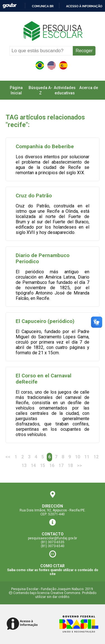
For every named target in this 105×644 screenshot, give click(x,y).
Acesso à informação (84, 6)
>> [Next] (80, 465)
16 (52, 465)
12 (96, 457)
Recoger (84, 51)
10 (78, 457)
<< (8, 457)
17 (61, 465)
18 (70, 465)
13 (24, 465)
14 (33, 465)
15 (43, 465)
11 (87, 457)
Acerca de (89, 88)
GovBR (10, 6)
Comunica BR (43, 6)
